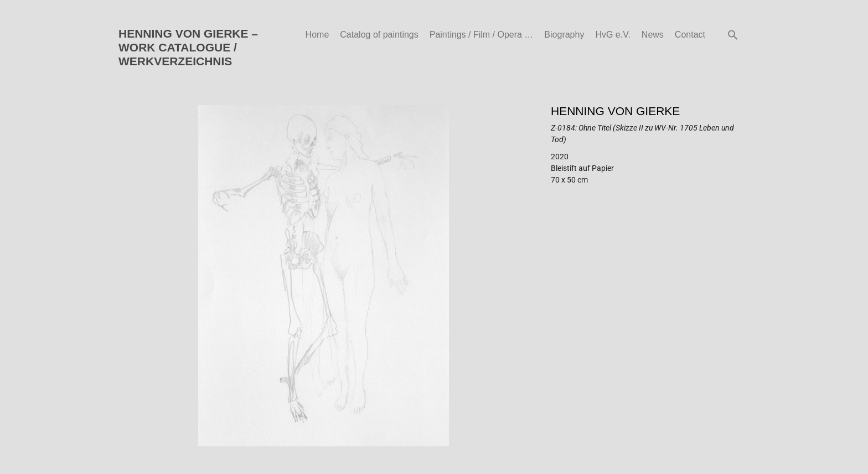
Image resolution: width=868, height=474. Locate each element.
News (653, 35)
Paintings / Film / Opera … (482, 35)
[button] (733, 35)
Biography (564, 35)
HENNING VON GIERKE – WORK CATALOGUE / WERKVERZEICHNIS (188, 47)
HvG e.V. (613, 35)
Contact (690, 35)
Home (317, 35)
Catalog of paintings (379, 35)
